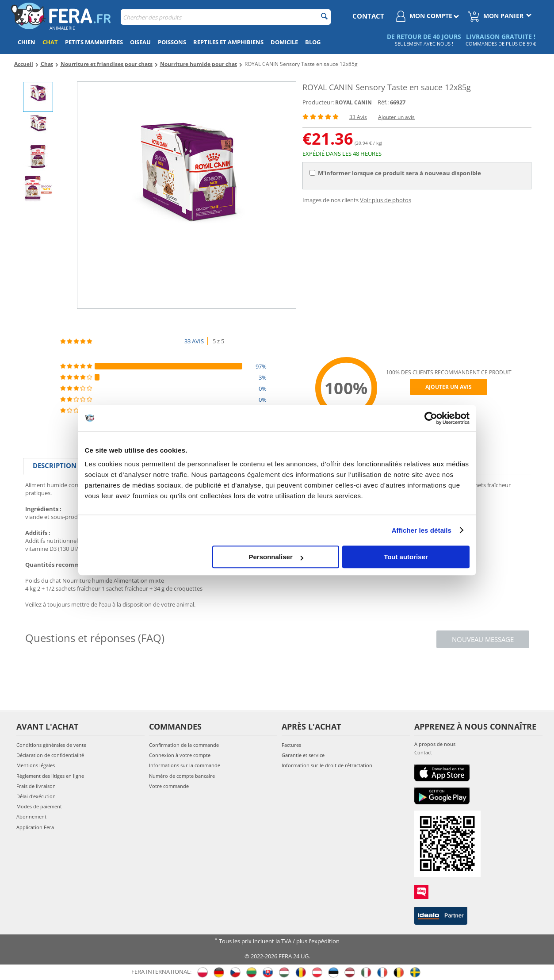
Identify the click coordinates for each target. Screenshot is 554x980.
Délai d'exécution (36, 796)
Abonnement (31, 817)
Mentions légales (36, 765)
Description (55, 465)
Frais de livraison (36, 786)
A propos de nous (435, 744)
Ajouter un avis (396, 117)
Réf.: (383, 102)
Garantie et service (303, 755)
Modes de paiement (39, 806)
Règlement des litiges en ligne (50, 776)
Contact (423, 752)
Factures (291, 745)
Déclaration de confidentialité (50, 755)
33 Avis (358, 117)
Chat (50, 42)
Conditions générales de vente (51, 745)
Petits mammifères (94, 42)
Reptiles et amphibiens (228, 42)
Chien (27, 42)
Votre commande (169, 786)
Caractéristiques (126, 465)
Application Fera (35, 827)
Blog (313, 42)
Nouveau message (483, 639)
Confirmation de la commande (184, 745)
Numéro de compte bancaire (182, 776)
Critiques (192, 465)
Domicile (284, 42)
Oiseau (140, 42)
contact (368, 16)
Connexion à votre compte (180, 755)
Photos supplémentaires (272, 465)
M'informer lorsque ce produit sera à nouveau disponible (395, 173)
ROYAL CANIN (353, 102)
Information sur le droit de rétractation (327, 765)
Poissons (172, 42)
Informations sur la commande (185, 765)
